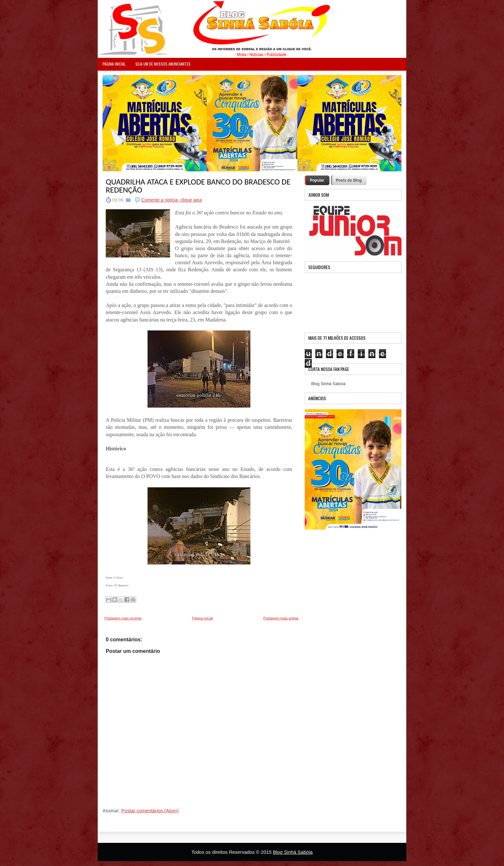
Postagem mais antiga (281, 618)
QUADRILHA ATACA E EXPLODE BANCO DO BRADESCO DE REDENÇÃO (198, 186)
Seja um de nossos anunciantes (163, 64)
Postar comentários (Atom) (150, 811)
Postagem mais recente (123, 618)
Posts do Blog (349, 180)
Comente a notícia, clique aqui (172, 200)
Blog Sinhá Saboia (328, 384)
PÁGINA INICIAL (114, 64)
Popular (317, 180)
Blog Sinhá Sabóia (293, 852)
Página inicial (202, 618)
